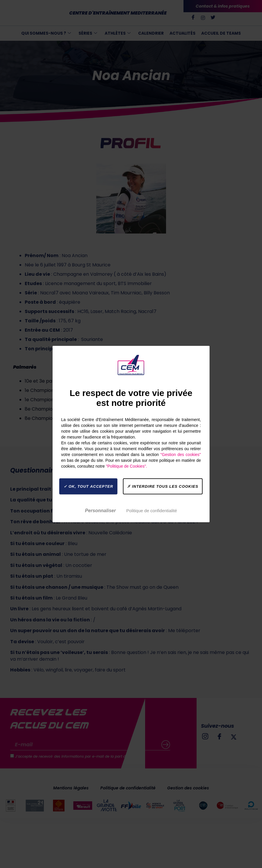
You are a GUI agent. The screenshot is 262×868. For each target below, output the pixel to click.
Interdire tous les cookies (163, 486)
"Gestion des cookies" (181, 455)
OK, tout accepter (88, 486)
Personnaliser (100, 510)
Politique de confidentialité (152, 510)
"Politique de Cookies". (126, 466)
